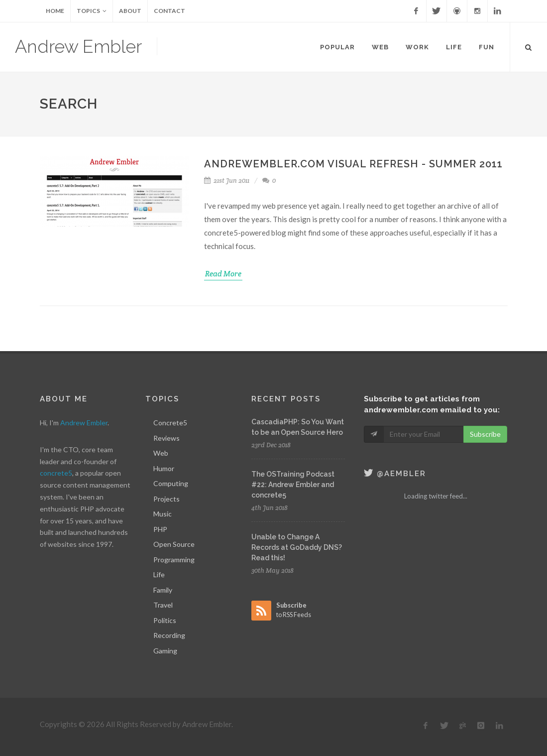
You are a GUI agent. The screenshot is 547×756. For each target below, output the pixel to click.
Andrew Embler (78, 46)
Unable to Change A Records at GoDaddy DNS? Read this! (297, 547)
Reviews (166, 438)
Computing (171, 483)
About (130, 11)
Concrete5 (170, 423)
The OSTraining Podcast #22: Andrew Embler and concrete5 (293, 485)
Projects (166, 499)
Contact (169, 11)
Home (55, 11)
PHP (160, 529)
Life (159, 574)
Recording (169, 635)
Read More (223, 274)
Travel (163, 605)
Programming (174, 560)
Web (161, 453)
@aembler (395, 474)
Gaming (165, 651)
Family (163, 590)
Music (163, 514)
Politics (165, 620)
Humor (164, 468)
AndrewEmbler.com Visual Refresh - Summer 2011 (353, 164)
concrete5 (56, 473)
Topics (92, 11)
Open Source (174, 544)
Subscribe (485, 434)
